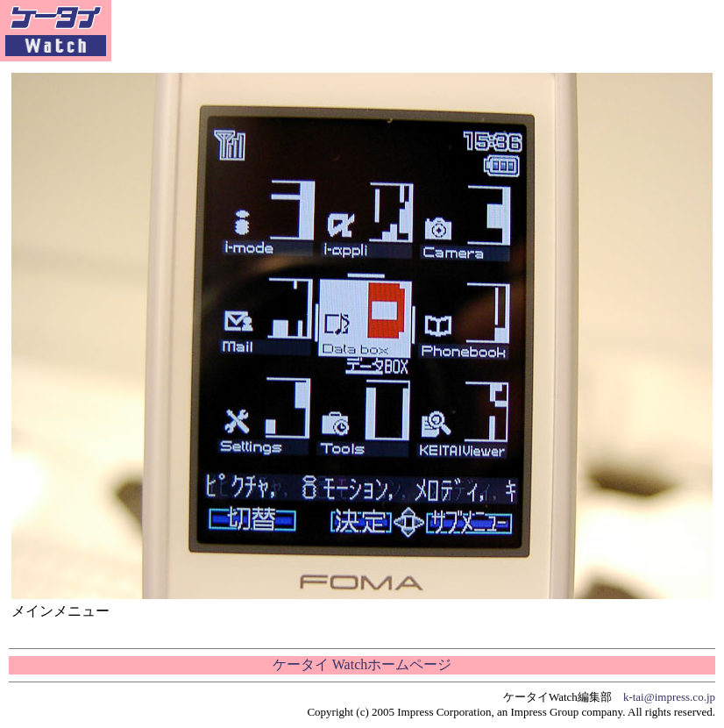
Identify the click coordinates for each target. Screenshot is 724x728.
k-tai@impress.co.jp (669, 697)
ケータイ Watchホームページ (362, 664)
